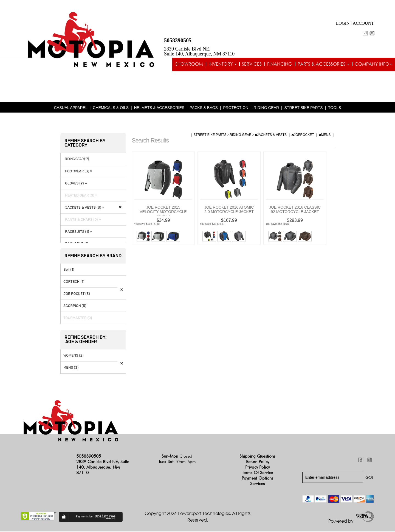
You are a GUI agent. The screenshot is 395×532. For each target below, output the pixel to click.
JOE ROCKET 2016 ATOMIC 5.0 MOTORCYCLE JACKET (229, 210)
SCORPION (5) (75, 306)
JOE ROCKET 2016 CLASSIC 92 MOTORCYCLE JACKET (295, 210)
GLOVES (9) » (75, 184)
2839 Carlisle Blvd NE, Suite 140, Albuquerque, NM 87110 (199, 51)
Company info (373, 64)
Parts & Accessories (323, 64)
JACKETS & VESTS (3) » (84, 208)
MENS (325, 135)
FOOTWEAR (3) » (78, 172)
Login (343, 23)
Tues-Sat (177, 462)
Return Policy (258, 462)
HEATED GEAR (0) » (80, 196)
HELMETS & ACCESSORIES (159, 108)
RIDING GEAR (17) (77, 159)
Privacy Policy (257, 468)
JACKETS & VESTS (271, 135)
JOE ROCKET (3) (77, 294)
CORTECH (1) (74, 282)
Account (363, 23)
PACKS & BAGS (204, 108)
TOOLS (335, 108)
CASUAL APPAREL (71, 108)
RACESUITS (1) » (78, 232)
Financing (280, 64)
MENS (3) (71, 368)
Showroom (189, 64)
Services (252, 64)
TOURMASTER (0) (78, 318)
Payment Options (257, 479)
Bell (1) (69, 270)
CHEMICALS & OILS (111, 108)
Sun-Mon (177, 457)
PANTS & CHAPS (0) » (82, 220)
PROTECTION (236, 108)
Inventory (222, 64)
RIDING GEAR (266, 108)
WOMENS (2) (74, 356)
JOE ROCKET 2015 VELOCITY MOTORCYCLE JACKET (163, 212)
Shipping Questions (257, 457)
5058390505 (178, 40)
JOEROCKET (303, 135)
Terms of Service (257, 473)
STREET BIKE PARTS (304, 108)
